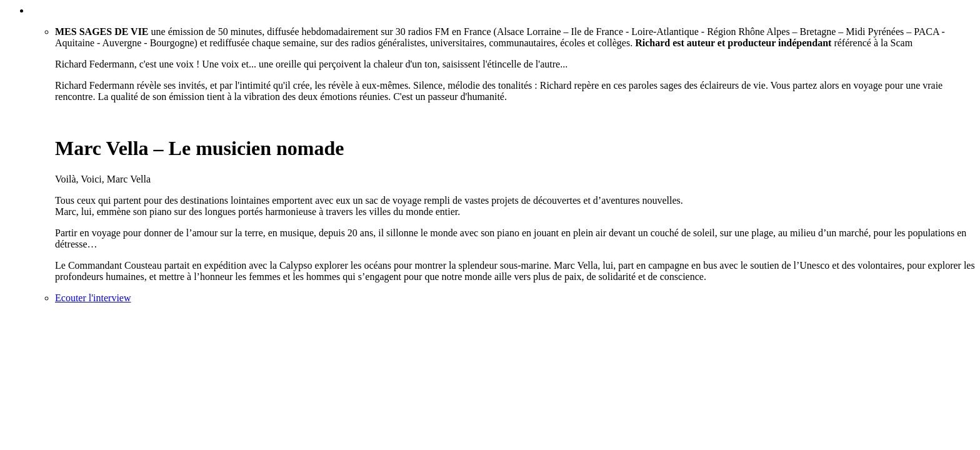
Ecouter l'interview (93, 298)
